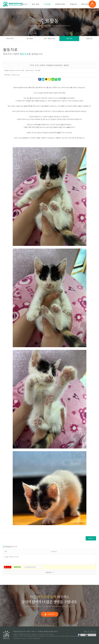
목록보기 (91, 538)
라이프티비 (10, 38)
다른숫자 (8, 567)
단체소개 (24, 4)
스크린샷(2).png (15, 75)
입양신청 (89, 38)
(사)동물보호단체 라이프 (13, 4)
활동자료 (69, 38)
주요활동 (47, 4)
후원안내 (73, 4)
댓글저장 (49, 572)
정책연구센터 (60, 4)
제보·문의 (85, 4)
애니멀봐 (30, 38)
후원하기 (92, 4)
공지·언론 (36, 4)
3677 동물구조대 (50, 38)
